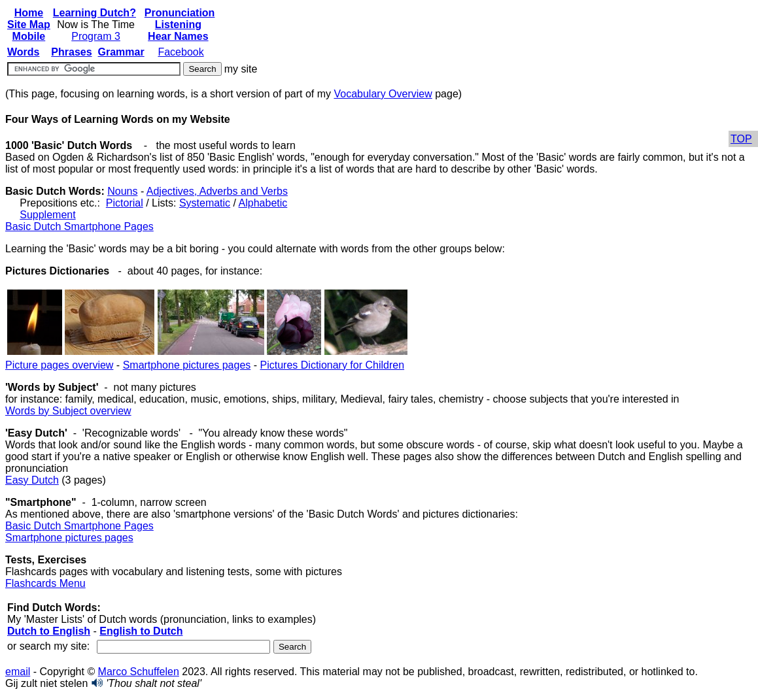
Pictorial (125, 203)
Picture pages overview (59, 365)
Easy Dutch (32, 480)
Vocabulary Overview (383, 94)
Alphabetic (263, 203)
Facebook (181, 52)
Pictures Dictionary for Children (333, 365)
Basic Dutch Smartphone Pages (79, 226)
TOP (741, 139)
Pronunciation (180, 13)
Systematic (205, 203)
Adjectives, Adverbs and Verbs (217, 191)
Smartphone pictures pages (187, 365)
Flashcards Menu (45, 583)
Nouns (122, 191)
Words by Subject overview (68, 411)
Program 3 (96, 36)
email (18, 672)
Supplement (47, 215)
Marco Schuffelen (139, 672)
